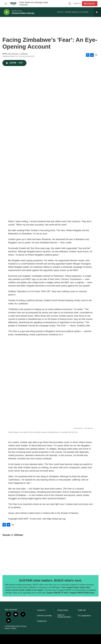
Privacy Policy (63, 610)
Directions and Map (44, 616)
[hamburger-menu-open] (6, 4)
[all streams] (97, 12)
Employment (42, 621)
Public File (82, 610)
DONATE (91, 4)
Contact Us (41, 610)
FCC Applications (84, 616)
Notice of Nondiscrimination (64, 616)
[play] (7, 12)
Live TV (77, 4)
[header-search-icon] (70, 4)
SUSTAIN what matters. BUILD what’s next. (51, 580)
